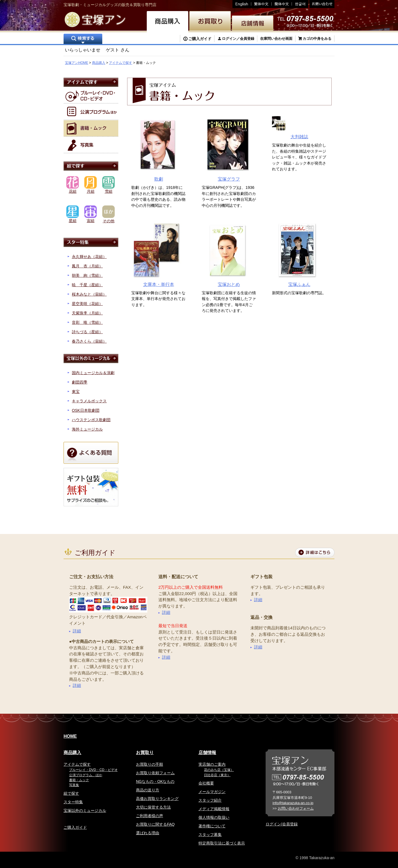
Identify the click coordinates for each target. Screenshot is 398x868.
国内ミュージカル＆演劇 (93, 373)
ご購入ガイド (200, 39)
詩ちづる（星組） (87, 332)
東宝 (76, 392)
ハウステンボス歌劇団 (91, 420)
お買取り (145, 753)
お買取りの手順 (150, 764)
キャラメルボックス (89, 401)
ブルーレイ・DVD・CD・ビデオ (93, 770)
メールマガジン (212, 792)
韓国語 (300, 4)
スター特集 (73, 802)
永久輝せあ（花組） (89, 257)
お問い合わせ (321, 4)
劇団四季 (80, 382)
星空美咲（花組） (87, 304)
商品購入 (99, 63)
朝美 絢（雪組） (87, 275)
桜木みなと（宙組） (89, 294)
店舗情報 (207, 753)
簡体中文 (282, 4)
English (242, 4)
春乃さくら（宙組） (89, 341)
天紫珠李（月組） (87, 313)
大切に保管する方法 (153, 807)
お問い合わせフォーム (296, 808)
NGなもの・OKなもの (155, 781)
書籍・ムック (79, 780)
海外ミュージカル (87, 429)
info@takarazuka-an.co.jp (293, 803)
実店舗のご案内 (212, 764)
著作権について (212, 826)
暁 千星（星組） (87, 285)
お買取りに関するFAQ (155, 824)
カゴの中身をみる (317, 39)
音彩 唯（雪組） (87, 322)
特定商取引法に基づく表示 (222, 843)
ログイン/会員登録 (282, 824)
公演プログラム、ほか (86, 775)
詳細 (77, 631)
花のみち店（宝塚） (219, 770)
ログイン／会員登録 (238, 39)
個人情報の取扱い (214, 817)
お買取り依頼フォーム (155, 773)
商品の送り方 (148, 790)
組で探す (71, 793)
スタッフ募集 (210, 835)
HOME (70, 736)
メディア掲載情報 (214, 809)
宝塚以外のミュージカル (85, 810)
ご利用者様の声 (150, 816)
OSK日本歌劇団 (86, 410)
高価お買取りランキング (157, 799)
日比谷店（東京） (217, 775)
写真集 (74, 785)
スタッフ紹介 (210, 800)
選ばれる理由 (148, 833)
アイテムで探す (121, 63)
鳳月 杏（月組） (87, 266)
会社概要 (206, 783)
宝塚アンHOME (77, 63)
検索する (83, 39)
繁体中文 (261, 4)
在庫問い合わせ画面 (276, 39)
